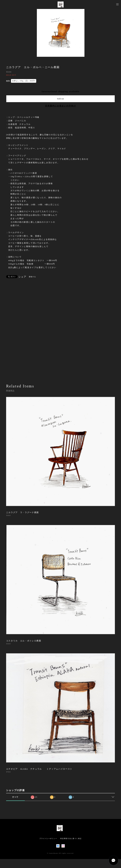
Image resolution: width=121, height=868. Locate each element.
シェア (22, 277)
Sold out (60, 99)
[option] (61, 33)
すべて (15, 797)
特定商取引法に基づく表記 (71, 838)
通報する (32, 277)
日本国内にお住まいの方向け (60, 106)
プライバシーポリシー (48, 838)
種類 (8, 81)
